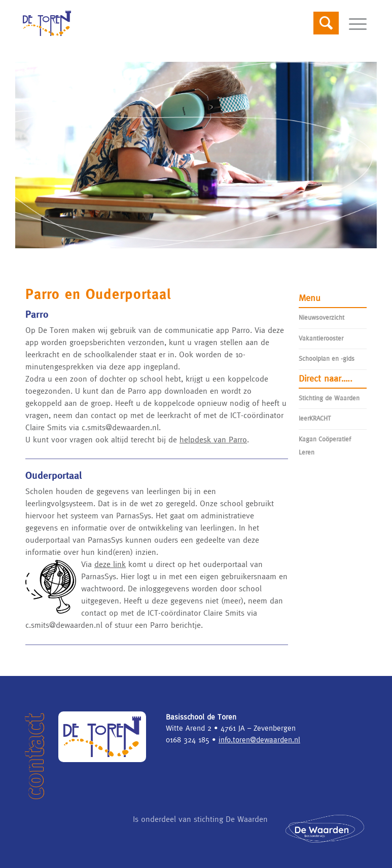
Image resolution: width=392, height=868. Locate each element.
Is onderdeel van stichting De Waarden (200, 819)
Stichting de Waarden (329, 398)
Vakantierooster (321, 338)
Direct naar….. (326, 378)
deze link (110, 564)
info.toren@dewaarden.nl (259, 740)
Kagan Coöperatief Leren (325, 446)
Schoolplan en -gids (327, 358)
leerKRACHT (315, 418)
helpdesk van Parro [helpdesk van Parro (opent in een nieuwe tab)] (213, 439)
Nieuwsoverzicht (322, 317)
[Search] (321, 23)
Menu (310, 298)
